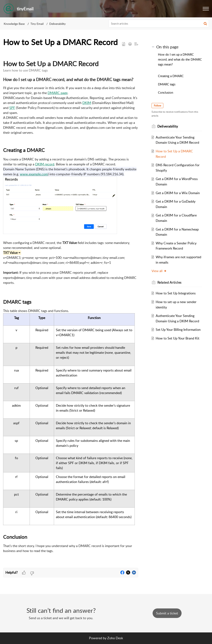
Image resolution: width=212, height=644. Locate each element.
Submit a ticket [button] (167, 613)
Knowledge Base (14, 24)
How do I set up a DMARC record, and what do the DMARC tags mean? (180, 59)
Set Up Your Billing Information (178, 330)
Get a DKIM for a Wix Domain (178, 193)
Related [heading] (169, 282)
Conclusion (166, 92)
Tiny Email (37, 24)
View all (159, 271)
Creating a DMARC (171, 76)
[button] (206, 9)
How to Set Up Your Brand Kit (178, 338)
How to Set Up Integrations (176, 293)
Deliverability (57, 24)
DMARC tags (167, 84)
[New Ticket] (167, 613)
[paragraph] (71, 310)
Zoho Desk (115, 638)
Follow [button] (157, 106)
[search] (159, 24)
